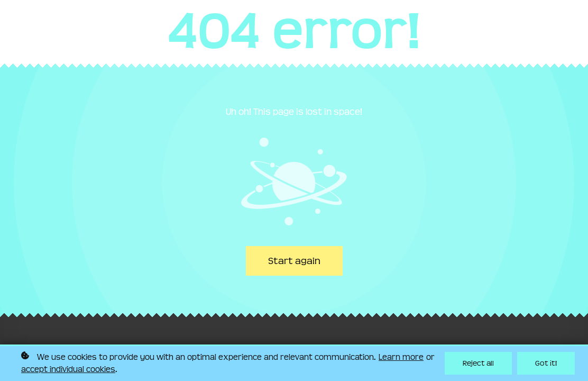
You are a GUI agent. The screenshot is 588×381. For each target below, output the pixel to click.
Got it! (546, 364)
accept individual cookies (68, 369)
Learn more (401, 357)
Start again (294, 261)
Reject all (478, 364)
